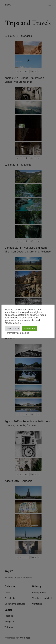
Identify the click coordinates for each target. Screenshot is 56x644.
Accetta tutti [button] (30, 328)
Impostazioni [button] (13, 328)
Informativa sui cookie (18, 333)
